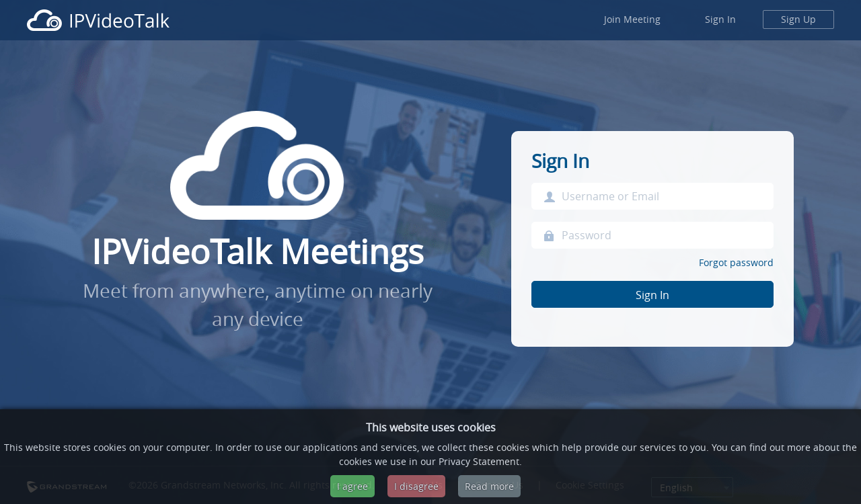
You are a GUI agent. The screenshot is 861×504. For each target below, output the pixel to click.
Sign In (720, 19)
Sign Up (798, 19)
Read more (489, 486)
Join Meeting (632, 19)
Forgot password (736, 262)
